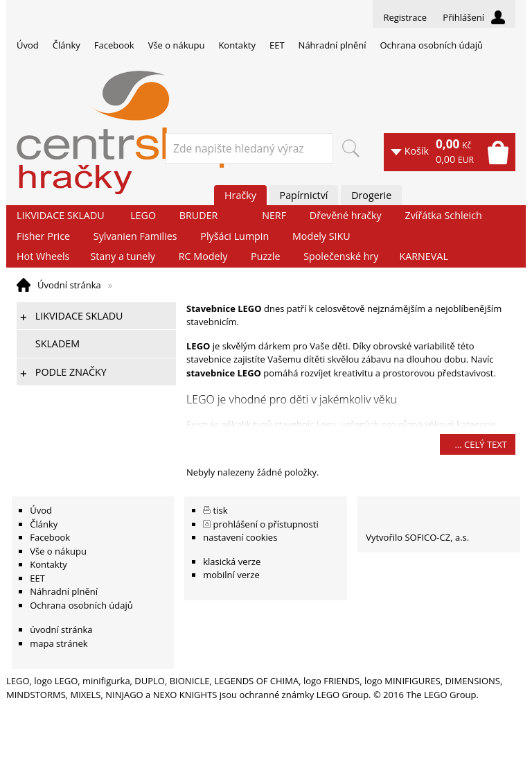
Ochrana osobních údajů (431, 45)
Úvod (28, 45)
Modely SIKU (321, 236)
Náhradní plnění (332, 45)
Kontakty (237, 45)
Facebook (114, 45)
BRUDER (199, 215)
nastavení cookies (240, 537)
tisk (221, 510)
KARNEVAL (423, 256)
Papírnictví (304, 195)
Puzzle (265, 256)
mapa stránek (59, 643)
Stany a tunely (123, 256)
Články (66, 45)
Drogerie (371, 195)
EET (277, 45)
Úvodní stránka (69, 285)
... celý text (481, 444)
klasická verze (232, 562)
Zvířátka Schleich (444, 215)
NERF (274, 215)
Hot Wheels (43, 256)
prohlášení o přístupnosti (266, 524)
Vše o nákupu (177, 45)
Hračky (240, 195)
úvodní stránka (61, 629)
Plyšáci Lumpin (234, 236)
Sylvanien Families (135, 236)
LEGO (143, 215)
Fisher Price (43, 236)
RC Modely (203, 256)
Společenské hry (341, 256)
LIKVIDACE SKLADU (61, 215)
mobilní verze (231, 575)
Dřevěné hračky (346, 215)
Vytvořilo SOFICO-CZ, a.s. (417, 537)
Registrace (405, 17)
